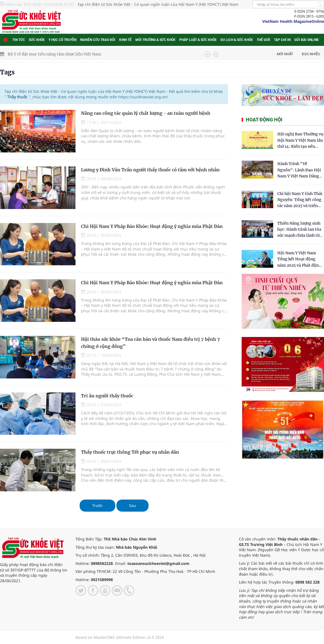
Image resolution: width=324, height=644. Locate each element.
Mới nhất (285, 54)
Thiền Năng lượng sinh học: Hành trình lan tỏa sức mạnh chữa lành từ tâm (299, 230)
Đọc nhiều (311, 54)
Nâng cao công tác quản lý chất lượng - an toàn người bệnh (146, 113)
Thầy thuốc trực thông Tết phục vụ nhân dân (130, 452)
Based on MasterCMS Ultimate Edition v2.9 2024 (120, 637)
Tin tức (19, 40)
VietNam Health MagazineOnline (293, 21)
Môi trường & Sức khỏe (155, 40)
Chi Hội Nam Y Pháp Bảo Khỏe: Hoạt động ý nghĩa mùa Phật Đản (152, 226)
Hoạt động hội (264, 120)
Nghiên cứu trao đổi (98, 40)
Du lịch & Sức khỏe (237, 40)
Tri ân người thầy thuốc (107, 396)
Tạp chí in (282, 40)
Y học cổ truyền (62, 40)
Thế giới (263, 40)
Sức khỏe (37, 40)
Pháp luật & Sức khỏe (198, 40)
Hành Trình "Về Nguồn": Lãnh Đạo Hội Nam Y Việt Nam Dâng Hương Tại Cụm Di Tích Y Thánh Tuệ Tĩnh (299, 170)
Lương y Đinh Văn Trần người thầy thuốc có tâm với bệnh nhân (150, 170)
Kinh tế (125, 40)
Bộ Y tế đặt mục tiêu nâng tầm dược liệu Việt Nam (54, 54)
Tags (7, 72)
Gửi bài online (307, 40)
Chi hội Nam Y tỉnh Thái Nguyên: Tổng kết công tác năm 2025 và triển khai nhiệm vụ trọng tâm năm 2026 (300, 200)
